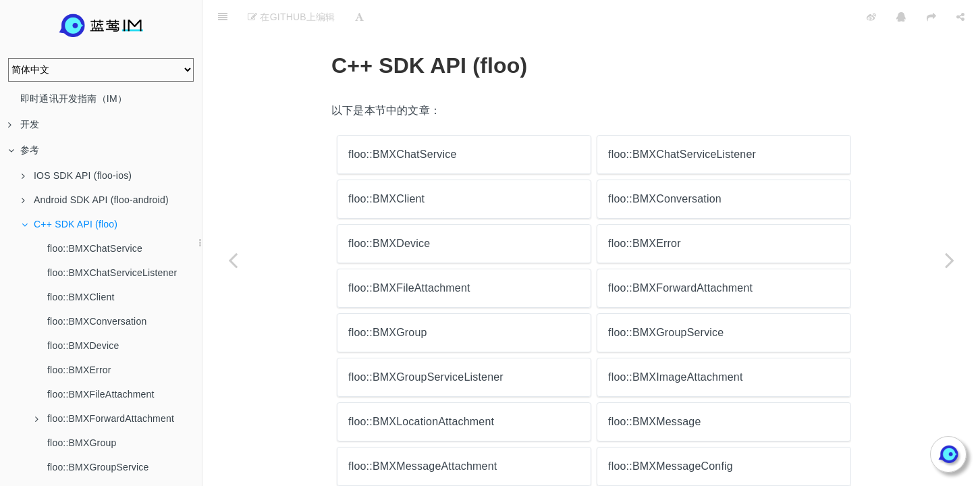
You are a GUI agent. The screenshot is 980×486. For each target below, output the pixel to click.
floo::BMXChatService (95, 248)
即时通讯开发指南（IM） (74, 99)
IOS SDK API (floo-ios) (77, 175)
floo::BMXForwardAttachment (105, 418)
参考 (24, 150)
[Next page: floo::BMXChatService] (950, 260)
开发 (24, 124)
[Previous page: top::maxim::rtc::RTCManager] (233, 260)
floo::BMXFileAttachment (101, 394)
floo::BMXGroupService (98, 467)
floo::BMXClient (81, 297)
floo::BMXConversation (97, 321)
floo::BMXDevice (83, 346)
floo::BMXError (79, 370)
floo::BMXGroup (82, 443)
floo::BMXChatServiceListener (112, 273)
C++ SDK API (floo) (70, 224)
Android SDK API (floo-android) (95, 200)
